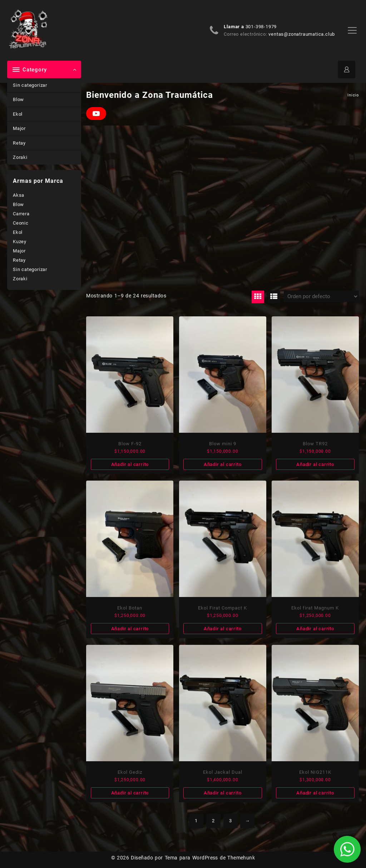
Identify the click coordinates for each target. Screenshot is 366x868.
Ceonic (21, 223)
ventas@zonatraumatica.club (302, 34)
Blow (18, 99)
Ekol (18, 114)
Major (19, 128)
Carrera (21, 214)
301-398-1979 (261, 27)
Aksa (19, 195)
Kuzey (20, 242)
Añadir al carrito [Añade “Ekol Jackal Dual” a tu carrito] (223, 793)
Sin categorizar (30, 85)
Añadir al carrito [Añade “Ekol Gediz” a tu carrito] (130, 793)
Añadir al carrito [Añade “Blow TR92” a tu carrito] (315, 464)
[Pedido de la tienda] (321, 296)
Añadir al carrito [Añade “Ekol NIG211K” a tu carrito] (315, 793)
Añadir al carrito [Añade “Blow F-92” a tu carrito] (130, 464)
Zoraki (20, 157)
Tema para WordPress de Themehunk (210, 858)
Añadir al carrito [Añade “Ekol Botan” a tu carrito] (130, 629)
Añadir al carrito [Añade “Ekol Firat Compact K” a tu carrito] (223, 629)
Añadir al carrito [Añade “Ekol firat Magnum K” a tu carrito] (315, 629)
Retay (19, 143)
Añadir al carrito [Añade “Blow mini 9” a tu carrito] (223, 464)
